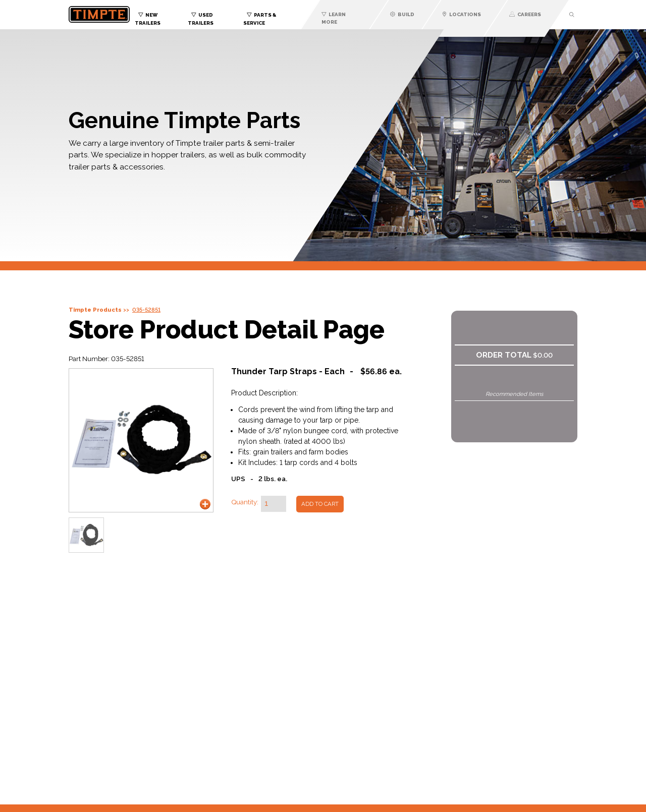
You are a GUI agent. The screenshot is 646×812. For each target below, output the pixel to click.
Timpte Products (95, 310)
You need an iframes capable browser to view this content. (323, 696)
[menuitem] (161, 17)
